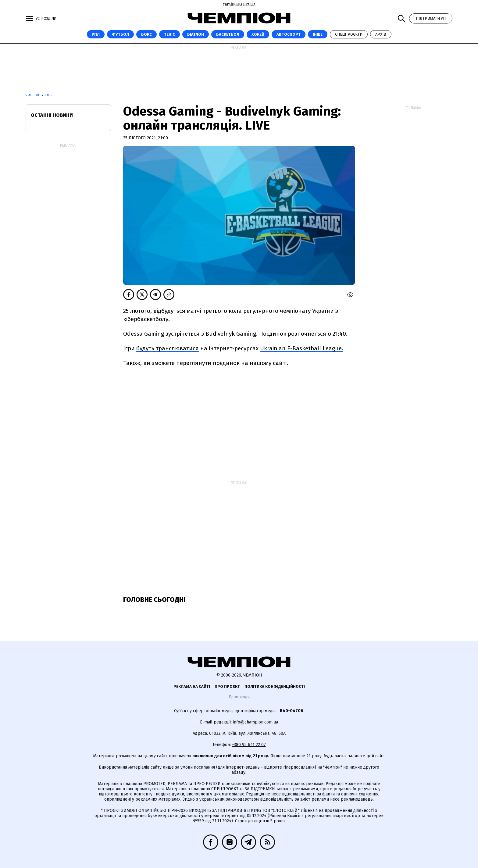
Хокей (258, 34)
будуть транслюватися (168, 348)
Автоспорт (289, 34)
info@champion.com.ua (255, 722)
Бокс (146, 34)
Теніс (169, 34)
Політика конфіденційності (275, 686)
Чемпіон (33, 95)
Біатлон (196, 34)
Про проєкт (227, 686)
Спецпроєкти (349, 34)
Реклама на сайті (192, 686)
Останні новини (52, 115)
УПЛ (96, 34)
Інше (318, 34)
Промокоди (239, 697)
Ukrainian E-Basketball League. (302, 348)
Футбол (120, 34)
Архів (381, 34)
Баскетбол (228, 34)
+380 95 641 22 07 (249, 745)
